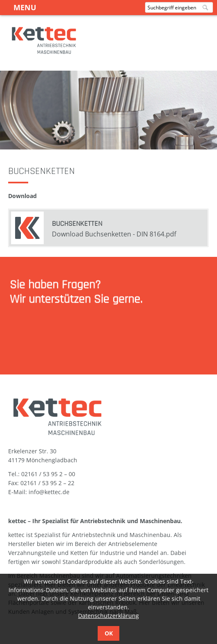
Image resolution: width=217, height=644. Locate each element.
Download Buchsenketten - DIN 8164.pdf (114, 234)
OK (109, 633)
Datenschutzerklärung (108, 616)
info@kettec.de (49, 492)
